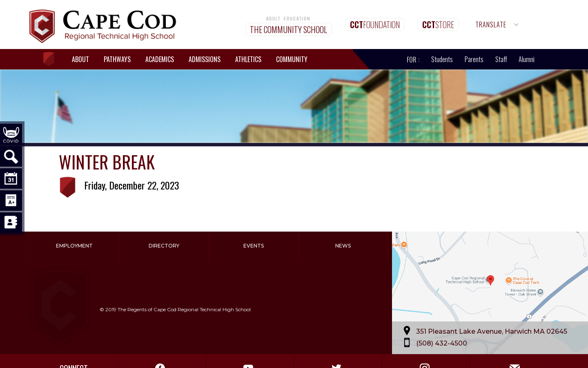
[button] (497, 25)
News (343, 246)
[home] (53, 59)
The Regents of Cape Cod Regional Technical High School (184, 309)
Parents (474, 59)
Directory (164, 246)
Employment (74, 246)
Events (254, 246)
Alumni (527, 59)
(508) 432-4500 (442, 343)
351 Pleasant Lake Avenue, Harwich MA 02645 (492, 331)
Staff (501, 59)
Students (442, 59)
